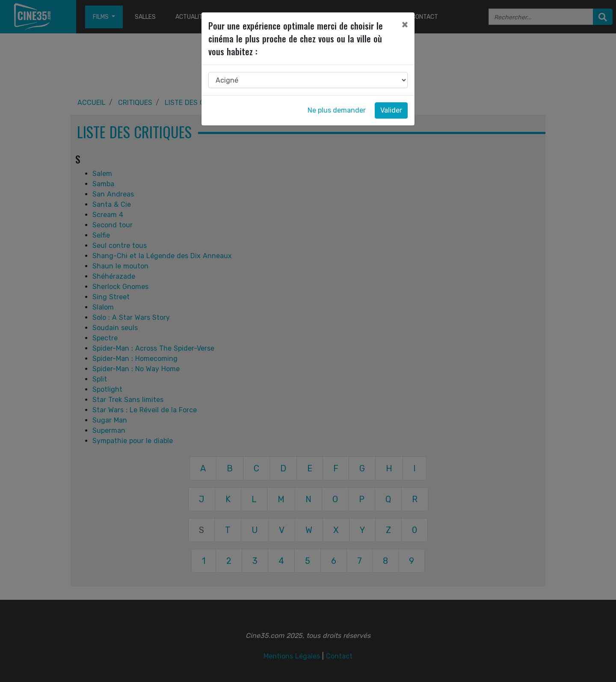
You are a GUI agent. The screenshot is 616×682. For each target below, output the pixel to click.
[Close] (405, 24)
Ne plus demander (337, 110)
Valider (391, 110)
